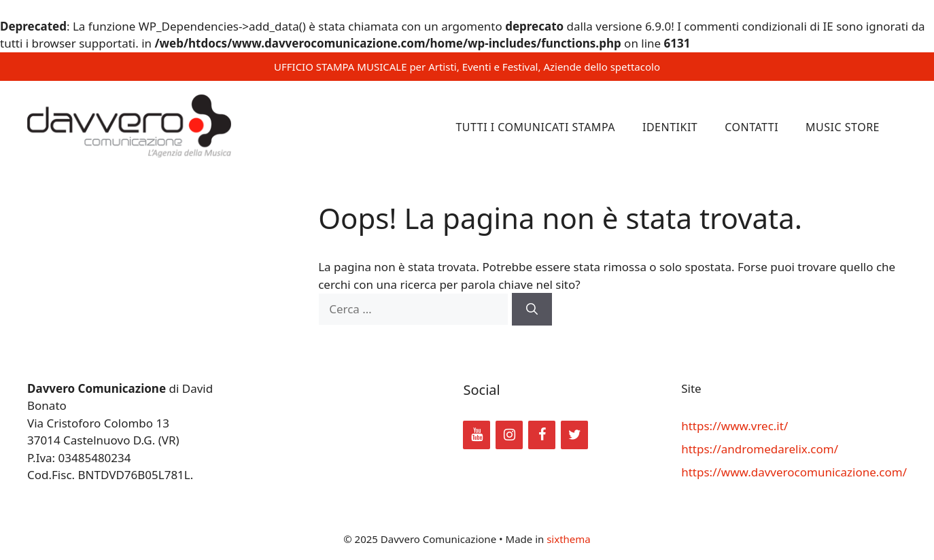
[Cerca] (532, 309)
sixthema (569, 539)
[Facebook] (542, 435)
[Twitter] (574, 435)
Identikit (670, 127)
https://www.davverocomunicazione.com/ (794, 472)
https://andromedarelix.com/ (760, 449)
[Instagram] (509, 435)
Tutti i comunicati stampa (535, 127)
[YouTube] (477, 435)
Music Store (843, 127)
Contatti (751, 127)
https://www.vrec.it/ (734, 426)
